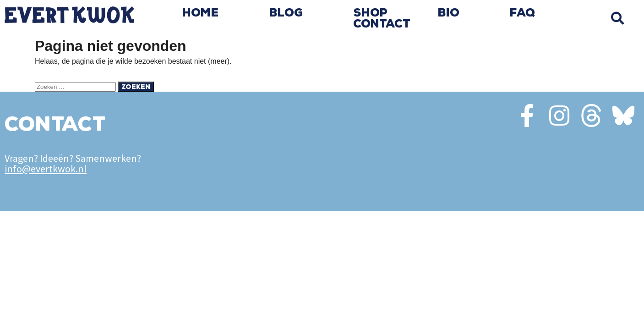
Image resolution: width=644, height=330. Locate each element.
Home (201, 13)
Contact (382, 24)
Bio (449, 13)
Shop (371, 13)
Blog (286, 13)
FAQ (523, 13)
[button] (618, 18)
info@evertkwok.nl (46, 169)
